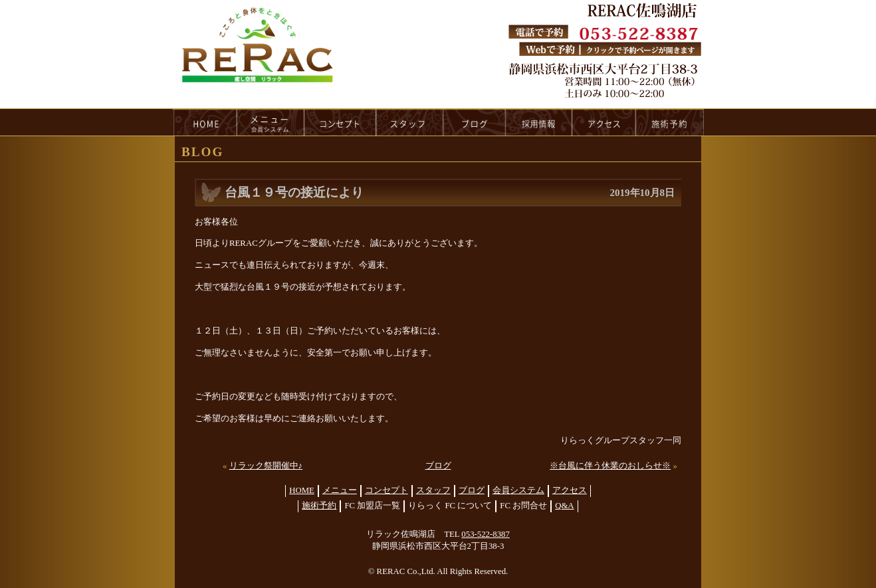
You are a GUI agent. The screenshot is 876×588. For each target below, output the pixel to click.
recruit (539, 122)
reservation (670, 122)
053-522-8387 (486, 534)
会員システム (518, 490)
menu (271, 122)
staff (410, 122)
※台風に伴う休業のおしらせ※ (610, 466)
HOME (205, 122)
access (604, 122)
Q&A (564, 506)
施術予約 (319, 506)
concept (340, 122)
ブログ (438, 466)
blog (475, 122)
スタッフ (433, 490)
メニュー (340, 490)
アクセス (570, 490)
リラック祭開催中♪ (266, 466)
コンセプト (386, 490)
